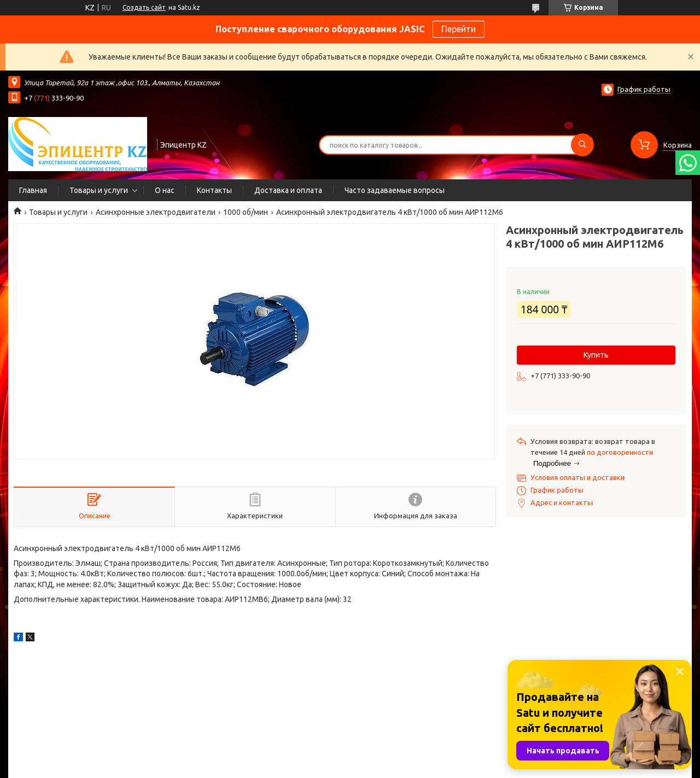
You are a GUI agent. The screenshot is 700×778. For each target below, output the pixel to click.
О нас (165, 190)
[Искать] (582, 145)
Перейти (459, 29)
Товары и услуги (99, 190)
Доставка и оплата (288, 190)
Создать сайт (144, 7)
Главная (33, 190)
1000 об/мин (246, 212)
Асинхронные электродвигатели (156, 212)
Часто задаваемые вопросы (395, 190)
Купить (596, 355)
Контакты (214, 190)
